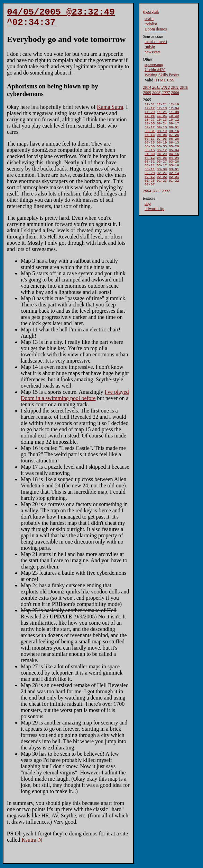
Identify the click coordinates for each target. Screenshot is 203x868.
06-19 (162, 150)
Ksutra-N (32, 844)
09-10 (162, 132)
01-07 (150, 199)
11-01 (162, 118)
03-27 (162, 172)
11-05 (150, 118)
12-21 (162, 105)
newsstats (153, 52)
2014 (147, 87)
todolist (151, 24)
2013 (156, 87)
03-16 (174, 177)
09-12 (150, 132)
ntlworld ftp (154, 224)
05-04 (174, 159)
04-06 (162, 168)
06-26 (174, 145)
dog (148, 219)
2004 (147, 206)
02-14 (174, 186)
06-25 (150, 150)
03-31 (150, 172)
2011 (175, 87)
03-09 (162, 181)
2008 (156, 93)
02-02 (162, 190)
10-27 (150, 123)
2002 (166, 206)
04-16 (174, 163)
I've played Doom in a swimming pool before (75, 399)
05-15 (150, 159)
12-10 (162, 109)
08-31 (150, 136)
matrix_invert (156, 42)
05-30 (162, 154)
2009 (147, 93)
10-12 (174, 123)
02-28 (150, 186)
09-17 (174, 127)
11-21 (162, 114)
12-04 (174, 109)
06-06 (150, 154)
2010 (184, 87)
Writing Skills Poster (162, 75)
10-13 (162, 123)
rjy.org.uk (151, 11)
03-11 (150, 181)
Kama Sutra (110, 111)
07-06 (162, 145)
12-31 (150, 105)
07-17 (150, 145)
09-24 (162, 127)
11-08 (174, 114)
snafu (149, 19)
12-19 (174, 105)
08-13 (150, 141)
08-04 (162, 141)
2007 (166, 93)
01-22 (174, 195)
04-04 (174, 168)
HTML (160, 80)
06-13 (174, 150)
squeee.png (154, 64)
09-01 (174, 132)
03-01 (174, 181)
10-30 (174, 118)
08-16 (174, 136)
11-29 (150, 114)
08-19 (162, 136)
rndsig (150, 47)
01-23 (162, 195)
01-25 (150, 195)
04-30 (150, 163)
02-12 (150, 190)
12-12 (150, 109)
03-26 (174, 172)
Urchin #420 (155, 70)
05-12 (162, 159)
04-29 (162, 163)
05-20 (174, 154)
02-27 (162, 186)
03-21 (150, 177)
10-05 (150, 127)
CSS (171, 80)
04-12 (150, 168)
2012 (166, 87)
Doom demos (156, 29)
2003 (156, 206)
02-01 (174, 190)
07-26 (174, 141)
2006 (175, 93)
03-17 (162, 177)
